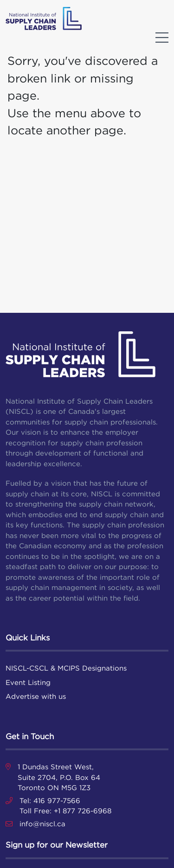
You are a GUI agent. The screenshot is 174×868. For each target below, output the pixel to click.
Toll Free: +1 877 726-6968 (65, 811)
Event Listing (28, 682)
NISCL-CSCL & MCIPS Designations (66, 668)
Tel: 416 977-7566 (50, 801)
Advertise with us (36, 696)
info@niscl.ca (42, 824)
